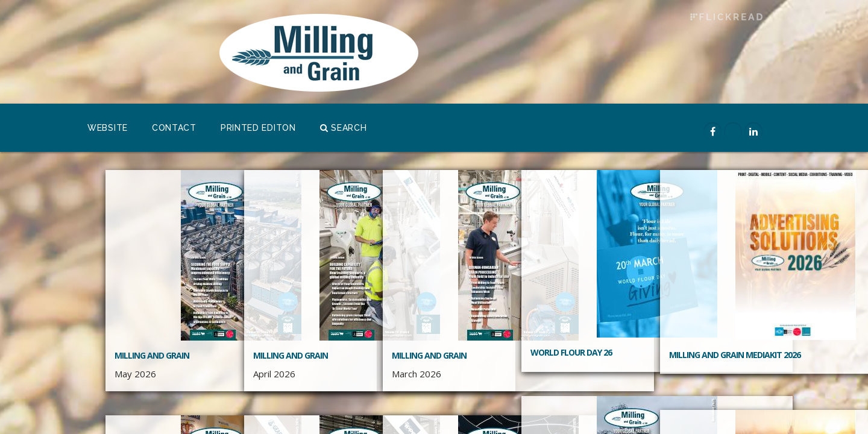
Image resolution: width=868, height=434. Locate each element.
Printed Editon (258, 128)
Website (108, 128)
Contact (174, 128)
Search (344, 128)
